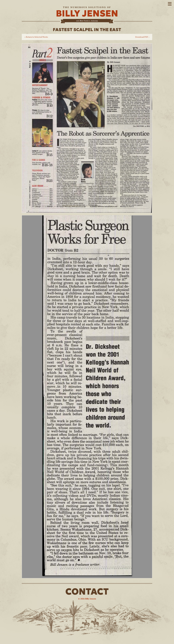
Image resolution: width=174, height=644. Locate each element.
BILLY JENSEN (87, 13)
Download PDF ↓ (142, 37)
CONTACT (87, 592)
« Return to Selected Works (36, 37)
